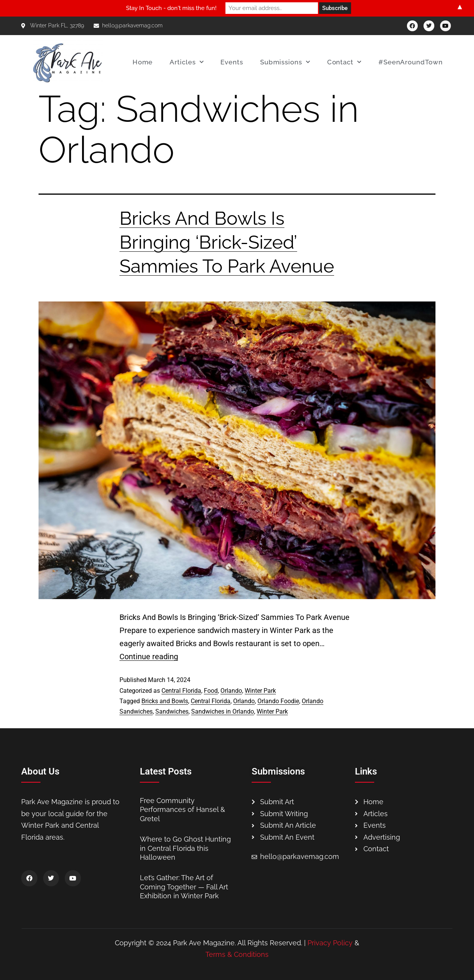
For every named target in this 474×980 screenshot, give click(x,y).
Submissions (285, 62)
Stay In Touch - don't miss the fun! (171, 8)
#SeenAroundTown (411, 62)
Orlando (231, 691)
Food (211, 691)
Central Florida (181, 691)
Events (232, 62)
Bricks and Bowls (165, 701)
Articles (187, 62)
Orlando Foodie (278, 701)
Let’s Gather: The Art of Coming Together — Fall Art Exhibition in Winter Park (184, 887)
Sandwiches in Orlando (223, 711)
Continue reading (149, 657)
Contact (344, 62)
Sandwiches (172, 711)
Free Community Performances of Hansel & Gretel (182, 810)
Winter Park (260, 691)
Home (143, 62)
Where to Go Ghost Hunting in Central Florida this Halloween (185, 848)
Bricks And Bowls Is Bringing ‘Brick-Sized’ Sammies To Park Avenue (227, 242)
